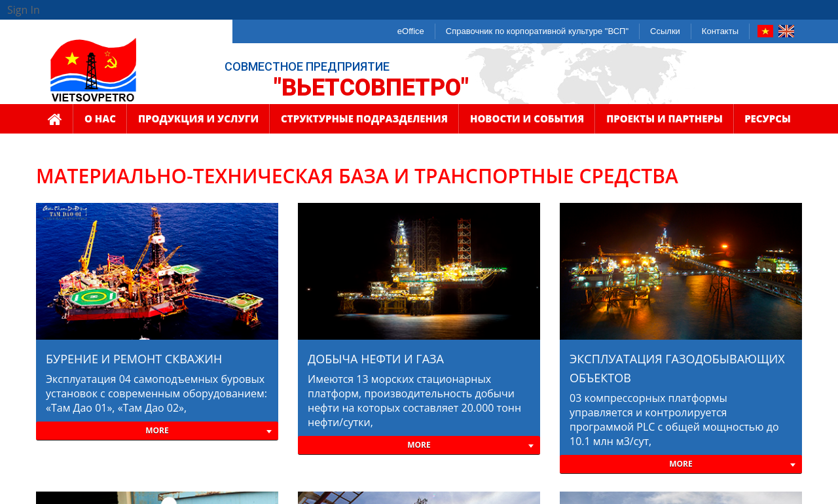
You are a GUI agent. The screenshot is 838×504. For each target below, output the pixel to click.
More (157, 430)
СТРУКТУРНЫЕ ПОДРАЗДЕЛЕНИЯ (364, 123)
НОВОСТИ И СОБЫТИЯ (527, 123)
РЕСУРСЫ (768, 123)
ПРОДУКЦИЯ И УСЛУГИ (198, 123)
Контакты (720, 31)
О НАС (100, 123)
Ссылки (665, 31)
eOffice (411, 31)
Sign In (24, 10)
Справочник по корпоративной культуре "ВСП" (537, 31)
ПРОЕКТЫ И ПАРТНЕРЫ (665, 123)
